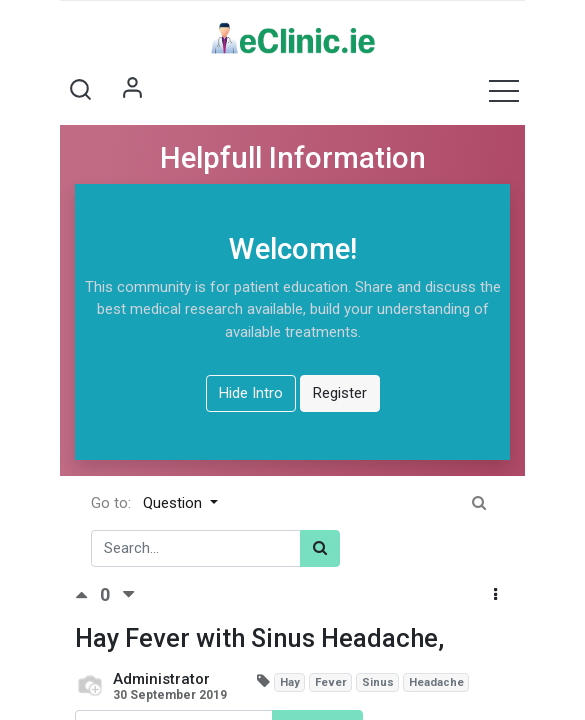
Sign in (132, 90)
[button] (80, 90)
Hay (290, 682)
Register (340, 393)
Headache (436, 682)
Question (174, 503)
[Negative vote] (128, 595)
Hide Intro (251, 393)
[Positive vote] (87, 595)
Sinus (378, 682)
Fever (331, 682)
